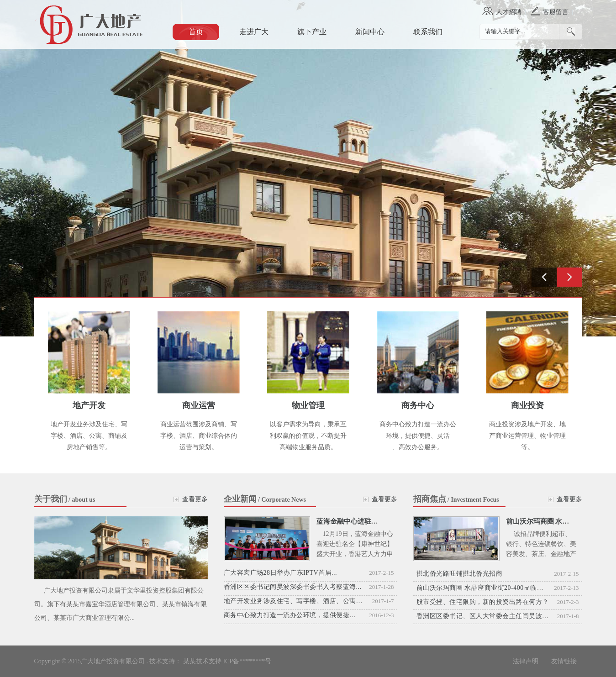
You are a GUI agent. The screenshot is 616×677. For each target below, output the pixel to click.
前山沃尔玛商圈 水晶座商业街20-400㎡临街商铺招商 (493, 588)
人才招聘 (509, 12)
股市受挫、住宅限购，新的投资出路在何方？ (483, 602)
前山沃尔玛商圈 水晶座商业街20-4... (560, 521)
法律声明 (526, 661)
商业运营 (199, 405)
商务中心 (418, 405)
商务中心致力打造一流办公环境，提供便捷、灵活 (297, 615)
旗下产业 (312, 32)
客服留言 (556, 12)
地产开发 (89, 405)
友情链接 (564, 661)
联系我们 (428, 32)
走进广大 (254, 32)
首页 (196, 32)
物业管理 (308, 405)
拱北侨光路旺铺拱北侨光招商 (460, 574)
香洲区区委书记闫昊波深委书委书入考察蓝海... (293, 587)
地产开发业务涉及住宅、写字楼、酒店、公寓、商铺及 (303, 601)
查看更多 (195, 499)
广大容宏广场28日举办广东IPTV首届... (281, 573)
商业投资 (527, 405)
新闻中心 (370, 32)
